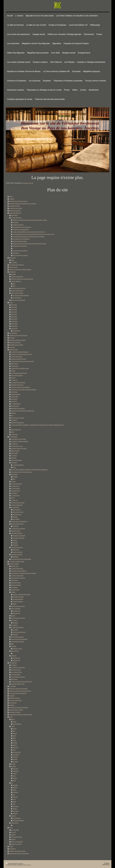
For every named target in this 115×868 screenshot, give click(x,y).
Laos (14, 804)
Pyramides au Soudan (18, 538)
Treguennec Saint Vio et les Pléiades (20, 387)
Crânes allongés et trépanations (19, 639)
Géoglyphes (14, 463)
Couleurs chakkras (17, 552)
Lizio (12, 415)
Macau (14, 802)
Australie (15, 540)
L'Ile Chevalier (14, 397)
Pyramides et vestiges (17, 533)
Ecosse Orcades (15, 590)
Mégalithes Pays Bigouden (18, 408)
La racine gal (14, 444)
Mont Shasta (14, 679)
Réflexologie (12, 258)
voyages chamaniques (17, 505)
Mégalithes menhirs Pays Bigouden (18, 335)
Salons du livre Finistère (17, 293)
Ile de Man (15, 630)
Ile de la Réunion (17, 724)
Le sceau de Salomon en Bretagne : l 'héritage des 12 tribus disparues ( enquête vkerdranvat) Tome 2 (37, 425)
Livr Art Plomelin (17, 298)
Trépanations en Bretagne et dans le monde (20, 714)
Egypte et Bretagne (16, 430)
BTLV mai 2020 (15, 830)
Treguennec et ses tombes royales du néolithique (24, 390)
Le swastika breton (16, 404)
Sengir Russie (14, 580)
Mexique (15, 778)
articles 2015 (14, 324)
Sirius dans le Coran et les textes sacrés (21, 472)
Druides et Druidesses (15, 211)
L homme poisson (15, 488)
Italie (14, 731)
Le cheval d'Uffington (18, 465)
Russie (14, 736)
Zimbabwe (15, 545)
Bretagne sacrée (13, 350)
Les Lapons (14, 455)
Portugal (15, 743)
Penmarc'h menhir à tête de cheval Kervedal (22, 411)
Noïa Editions (14, 215)
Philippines (15, 792)
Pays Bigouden (15, 406)
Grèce (14, 750)
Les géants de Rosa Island (18, 667)
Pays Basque (14, 587)
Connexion (107, 863)
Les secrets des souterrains (18, 528)
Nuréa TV (13, 832)
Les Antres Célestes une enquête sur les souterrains (23, 204)
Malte (12, 644)
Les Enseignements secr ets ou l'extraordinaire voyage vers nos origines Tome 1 (34, 234)
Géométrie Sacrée (16, 531)
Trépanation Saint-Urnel (17, 385)
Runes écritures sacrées (17, 637)
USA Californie (13, 663)
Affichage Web (106, 864)
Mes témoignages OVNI (17, 524)
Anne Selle (15, 222)
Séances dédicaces (16, 281)
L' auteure (12, 199)
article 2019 (14, 314)
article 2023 (14, 305)
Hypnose (13, 481)
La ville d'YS (14, 380)
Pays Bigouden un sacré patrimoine (22, 227)
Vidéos (11, 828)
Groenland (14, 458)
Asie (12, 783)
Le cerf (13, 498)
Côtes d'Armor (15, 364)
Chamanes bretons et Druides (19, 448)
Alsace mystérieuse (16, 585)
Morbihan (13, 413)
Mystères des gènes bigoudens (19, 521)
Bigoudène (12, 338)
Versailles (15, 477)
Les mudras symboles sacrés (17, 561)
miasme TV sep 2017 (16, 844)
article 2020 (14, 312)
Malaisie (13, 616)
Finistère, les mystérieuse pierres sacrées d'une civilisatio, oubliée (30, 220)
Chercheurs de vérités (17, 554)
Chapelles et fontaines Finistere (17, 340)
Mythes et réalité (15, 451)
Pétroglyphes (14, 392)
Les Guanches (13, 703)
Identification (12, 849)
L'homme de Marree (18, 599)
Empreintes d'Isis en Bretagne (19, 571)
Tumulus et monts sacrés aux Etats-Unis (21, 682)
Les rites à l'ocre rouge (17, 446)
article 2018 (14, 317)
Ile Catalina (14, 665)
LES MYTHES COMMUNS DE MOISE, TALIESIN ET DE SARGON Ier (29, 470)
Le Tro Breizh (14, 434)
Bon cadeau (14, 262)
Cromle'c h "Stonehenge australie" (22, 594)
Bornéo (14, 790)
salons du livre (15, 823)
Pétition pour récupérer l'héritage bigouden (20, 269)
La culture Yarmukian (16, 484)
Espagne (15, 759)
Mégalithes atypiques (15, 698)
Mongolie (15, 797)
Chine (14, 799)
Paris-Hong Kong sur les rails (20, 255)
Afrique (13, 719)
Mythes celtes (14, 453)
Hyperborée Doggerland (17, 627)
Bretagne (13, 816)
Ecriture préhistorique (16, 460)
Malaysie (15, 787)
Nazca (14, 467)
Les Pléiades (12, 686)
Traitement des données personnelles (19, 853)
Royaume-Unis (16, 752)
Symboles (15, 517)
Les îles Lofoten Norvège (19, 632)
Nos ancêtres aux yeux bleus (18, 439)
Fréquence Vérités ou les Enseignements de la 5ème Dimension (29, 244)
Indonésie (15, 543)
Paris (14, 479)
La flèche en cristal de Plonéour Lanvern (21, 354)
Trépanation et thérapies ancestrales (19, 707)
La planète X (14, 493)
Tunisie (14, 722)
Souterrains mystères (15, 712)
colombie (13, 835)
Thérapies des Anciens (17, 547)
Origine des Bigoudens (17, 375)
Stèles (12, 432)
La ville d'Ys (14, 401)
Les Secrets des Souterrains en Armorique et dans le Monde (28, 236)
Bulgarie (15, 733)
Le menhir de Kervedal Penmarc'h (20, 352)
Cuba (14, 776)
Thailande (15, 785)
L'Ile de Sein (14, 399)
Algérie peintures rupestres (18, 606)
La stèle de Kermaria (14, 206)
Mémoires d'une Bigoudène (20, 241)
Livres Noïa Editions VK (15, 213)
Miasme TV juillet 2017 (17, 842)
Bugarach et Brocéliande (17, 423)
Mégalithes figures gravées (16, 345)
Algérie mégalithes (16, 609)
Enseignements (13, 437)
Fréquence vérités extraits (18, 503)
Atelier (12, 260)
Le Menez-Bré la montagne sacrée (20, 368)
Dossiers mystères (14, 564)
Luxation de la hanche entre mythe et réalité (22, 361)
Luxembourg (16, 755)
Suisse (14, 740)
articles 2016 (14, 321)
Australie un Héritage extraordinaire (18, 689)
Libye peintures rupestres (17, 641)
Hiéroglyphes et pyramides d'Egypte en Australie (23, 573)
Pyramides (12, 696)
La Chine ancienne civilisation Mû (18, 693)
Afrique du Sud (15, 651)
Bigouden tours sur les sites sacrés (18, 201)
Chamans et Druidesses (15, 700)
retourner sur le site (28, 183)
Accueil (11, 196)
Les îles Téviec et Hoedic (17, 418)
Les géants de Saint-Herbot (18, 382)
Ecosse (14, 729)
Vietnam (15, 809)
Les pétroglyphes (15, 496)
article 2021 (14, 309)
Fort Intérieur (16, 253)
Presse (11, 302)
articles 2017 (14, 319)
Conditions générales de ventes (17, 851)
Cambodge (15, 806)
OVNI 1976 (15, 526)
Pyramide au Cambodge (19, 536)
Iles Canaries (14, 625)
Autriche (15, 745)
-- (13, 248)
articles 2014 (14, 326)
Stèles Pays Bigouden (15, 342)
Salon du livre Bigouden (17, 277)
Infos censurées (15, 507)
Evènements (12, 272)
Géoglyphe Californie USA (18, 684)
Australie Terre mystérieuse (20, 246)
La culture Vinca (15, 486)
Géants (14, 604)
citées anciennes (17, 514)
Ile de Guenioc (15, 366)
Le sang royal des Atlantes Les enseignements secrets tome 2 (29, 232)
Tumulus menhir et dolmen (16, 710)
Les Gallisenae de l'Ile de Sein (19, 373)
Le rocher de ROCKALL (17, 569)
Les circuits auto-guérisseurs (20, 251)
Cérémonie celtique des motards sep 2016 (22, 279)
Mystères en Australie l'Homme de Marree (20, 691)
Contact (11, 846)
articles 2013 (14, 328)
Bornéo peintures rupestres (18, 618)
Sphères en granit (17, 649)
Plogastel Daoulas (16, 394)
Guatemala (15, 771)
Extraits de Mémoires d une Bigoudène (21, 559)
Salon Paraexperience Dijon (18, 288)
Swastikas (12, 705)
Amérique (13, 766)
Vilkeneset (15, 634)
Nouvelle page (16, 331)
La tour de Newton (16, 674)
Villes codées (14, 474)
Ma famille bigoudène (18, 820)
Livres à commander (16, 218)
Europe (13, 726)
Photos (11, 717)
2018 (14, 286)
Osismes (13, 378)
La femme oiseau (15, 491)
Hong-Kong (16, 811)
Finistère (13, 371)
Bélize (14, 780)
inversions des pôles (18, 512)
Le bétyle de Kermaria (17, 357)
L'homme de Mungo (18, 601)
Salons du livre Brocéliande (18, 300)
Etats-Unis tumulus (16, 670)
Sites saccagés (17, 510)
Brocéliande (14, 420)
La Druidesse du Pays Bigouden (21, 239)
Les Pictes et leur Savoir (17, 576)
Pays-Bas (15, 757)
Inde (14, 795)
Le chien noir (14, 500)
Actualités (13, 274)
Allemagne (15, 747)
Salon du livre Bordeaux (17, 291)
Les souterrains (13, 333)
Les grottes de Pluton (16, 672)
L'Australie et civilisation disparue (19, 441)
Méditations (16, 557)
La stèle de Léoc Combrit (16, 208)
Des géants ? (14, 620)
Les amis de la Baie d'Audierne (21, 295)
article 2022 (14, 307)
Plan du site (20, 864)
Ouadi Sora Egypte (16, 583)
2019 (14, 284)
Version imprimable (11, 864)
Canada (15, 773)
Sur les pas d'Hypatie (16, 837)
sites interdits (16, 519)
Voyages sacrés (13, 267)
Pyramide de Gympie (18, 597)
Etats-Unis (15, 769)
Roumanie (15, 623)
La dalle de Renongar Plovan (18, 359)
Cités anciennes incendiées (18, 578)
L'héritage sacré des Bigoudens (21, 229)
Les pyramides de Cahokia (18, 677)
